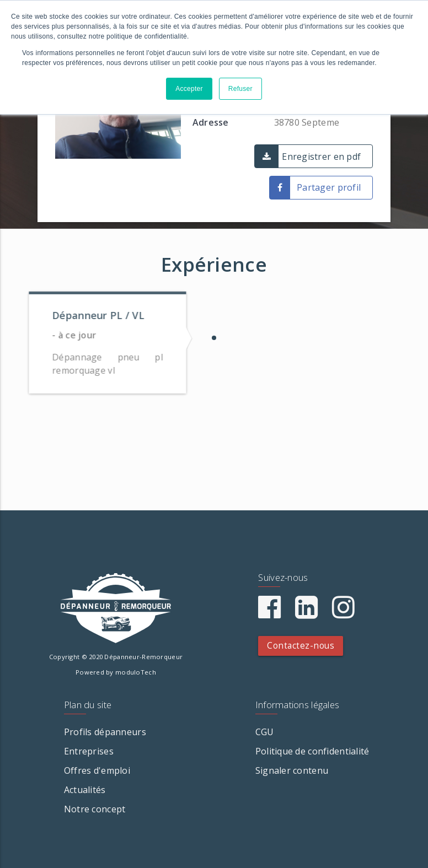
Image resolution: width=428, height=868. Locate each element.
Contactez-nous (301, 646)
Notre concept (95, 809)
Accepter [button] (189, 89)
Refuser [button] (240, 89)
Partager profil (329, 187)
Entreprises (89, 751)
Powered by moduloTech (116, 672)
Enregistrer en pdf (321, 157)
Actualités (85, 790)
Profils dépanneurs (105, 732)
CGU (265, 732)
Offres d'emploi (97, 770)
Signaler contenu (292, 770)
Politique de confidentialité (312, 751)
